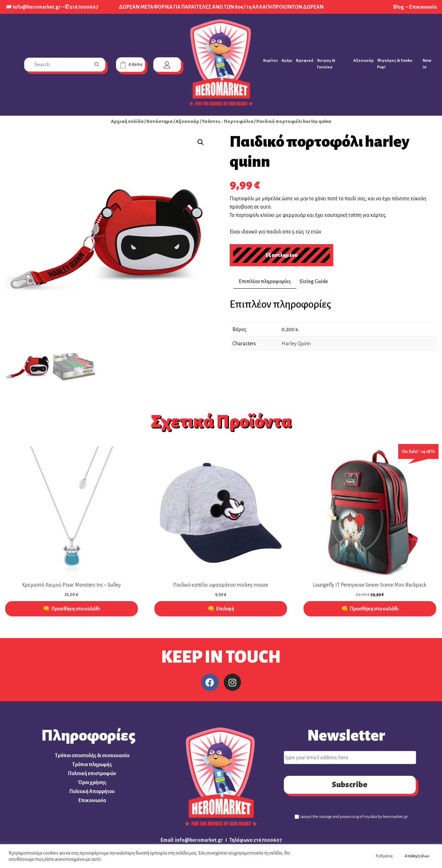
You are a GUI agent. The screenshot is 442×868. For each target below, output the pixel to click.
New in (427, 64)
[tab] (265, 282)
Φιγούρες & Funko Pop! (395, 64)
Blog (399, 7)
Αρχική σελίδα (127, 121)
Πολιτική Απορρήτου (92, 791)
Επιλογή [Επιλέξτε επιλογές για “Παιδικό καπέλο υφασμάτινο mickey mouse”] (225, 609)
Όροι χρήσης (92, 782)
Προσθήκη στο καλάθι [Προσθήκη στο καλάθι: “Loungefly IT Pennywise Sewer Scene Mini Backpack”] (374, 609)
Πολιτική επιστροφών (92, 773)
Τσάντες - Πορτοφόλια (228, 121)
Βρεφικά (305, 61)
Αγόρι (287, 61)
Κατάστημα (160, 121)
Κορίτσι (271, 61)
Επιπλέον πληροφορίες (265, 281)
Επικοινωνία (423, 7)
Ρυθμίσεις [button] (384, 856)
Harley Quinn (296, 344)
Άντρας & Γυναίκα (326, 64)
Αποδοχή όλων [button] (417, 856)
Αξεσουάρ (363, 61)
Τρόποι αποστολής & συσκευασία (92, 755)
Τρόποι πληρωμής (92, 764)
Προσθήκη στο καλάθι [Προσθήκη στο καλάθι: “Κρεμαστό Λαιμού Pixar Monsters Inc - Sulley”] (76, 609)
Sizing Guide (314, 281)
